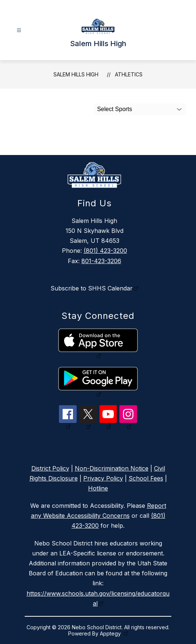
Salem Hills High (76, 74)
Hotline (98, 488)
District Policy (50, 468)
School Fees (146, 478)
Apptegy (111, 633)
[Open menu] (19, 30)
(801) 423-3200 (105, 251)
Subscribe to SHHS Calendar (92, 288)
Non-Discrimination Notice (112, 468)
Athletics (129, 74)
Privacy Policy (103, 478)
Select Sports (114, 109)
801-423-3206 (101, 261)
